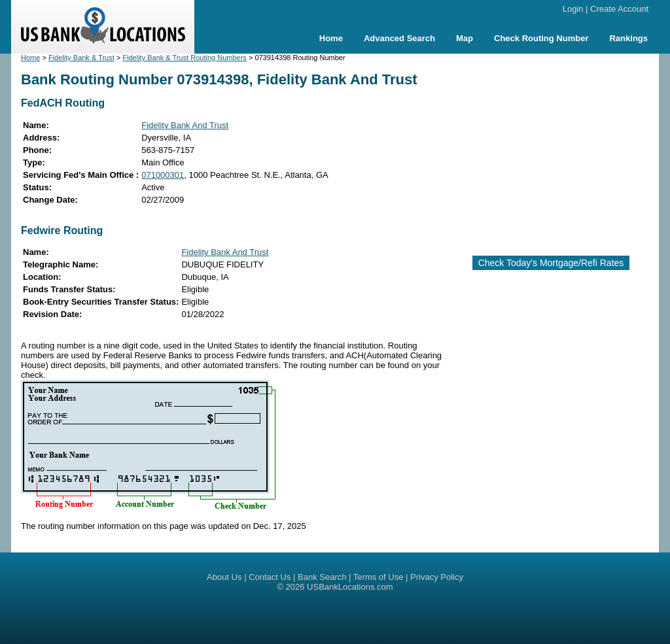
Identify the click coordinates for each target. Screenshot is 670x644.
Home (331, 38)
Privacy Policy (437, 577)
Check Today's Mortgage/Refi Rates (551, 263)
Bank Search (322, 577)
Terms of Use (379, 577)
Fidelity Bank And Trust (185, 125)
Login (573, 9)
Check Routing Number (541, 38)
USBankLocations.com (350, 587)
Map (465, 38)
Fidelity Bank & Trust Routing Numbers (185, 58)
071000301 (163, 175)
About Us (224, 577)
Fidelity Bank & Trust (81, 58)
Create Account (619, 9)
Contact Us (270, 577)
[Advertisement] (561, 149)
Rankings (628, 38)
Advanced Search (399, 38)
